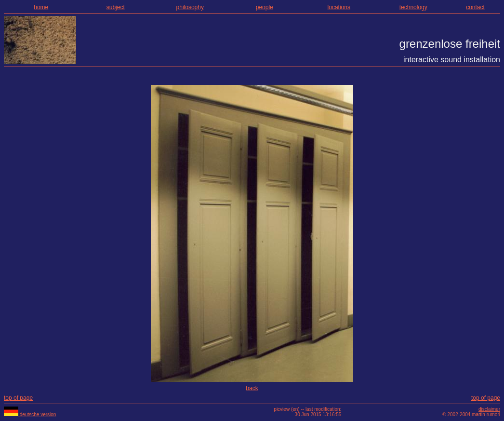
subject (116, 7)
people (265, 7)
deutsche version (30, 414)
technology (413, 7)
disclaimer (489, 409)
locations (339, 7)
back (252, 388)
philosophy (190, 7)
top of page (18, 398)
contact (475, 7)
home (41, 7)
